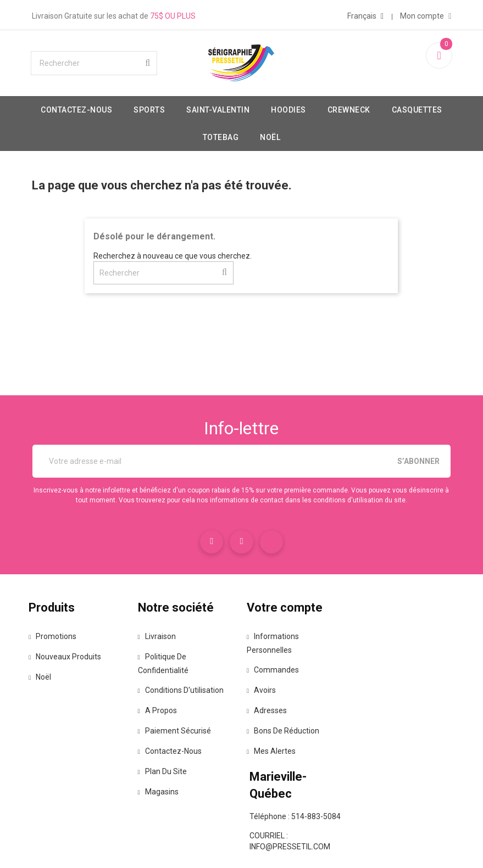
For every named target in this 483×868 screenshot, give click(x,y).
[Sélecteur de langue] (353, 14)
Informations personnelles (276, 655)
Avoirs (267, 702)
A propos (169, 723)
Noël (306, 146)
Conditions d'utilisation (192, 702)
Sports (185, 119)
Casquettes (192, 146)
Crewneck (385, 119)
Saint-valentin (254, 119)
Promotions (71, 648)
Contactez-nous (113, 119)
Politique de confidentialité (172, 676)
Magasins (170, 804)
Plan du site (174, 783)
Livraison (168, 648)
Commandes (279, 682)
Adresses (273, 723)
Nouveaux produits (83, 669)
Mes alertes (277, 763)
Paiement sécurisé (186, 743)
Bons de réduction (289, 743)
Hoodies (325, 119)
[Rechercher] (107, 72)
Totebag (257, 146)
